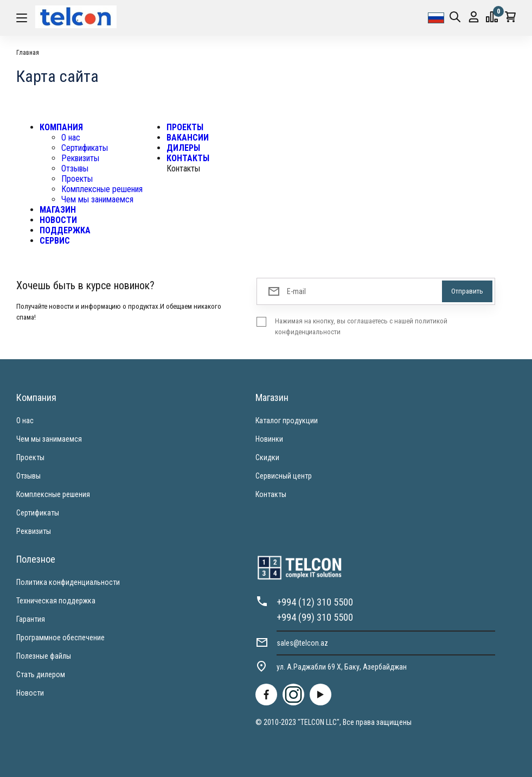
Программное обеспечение (60, 638)
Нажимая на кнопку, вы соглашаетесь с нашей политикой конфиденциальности (361, 326)
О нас (71, 138)
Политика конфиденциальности (68, 582)
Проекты (77, 179)
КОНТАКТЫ (188, 158)
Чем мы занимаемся (97, 199)
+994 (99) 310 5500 (315, 617)
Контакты (271, 494)
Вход (474, 17)
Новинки (269, 439)
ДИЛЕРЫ (183, 148)
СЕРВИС (55, 241)
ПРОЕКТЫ (185, 127)
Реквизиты (80, 158)
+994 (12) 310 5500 (315, 602)
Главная (28, 53)
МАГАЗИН (58, 210)
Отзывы (75, 168)
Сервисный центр (284, 476)
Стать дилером (41, 674)
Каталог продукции (287, 421)
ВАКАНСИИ (188, 138)
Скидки (267, 457)
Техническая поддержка (56, 601)
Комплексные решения (102, 189)
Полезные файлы (44, 656)
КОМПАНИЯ (61, 127)
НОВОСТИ (58, 220)
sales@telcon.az (302, 643)
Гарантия (31, 619)
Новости (30, 693)
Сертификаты (85, 148)
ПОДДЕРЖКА (65, 230)
